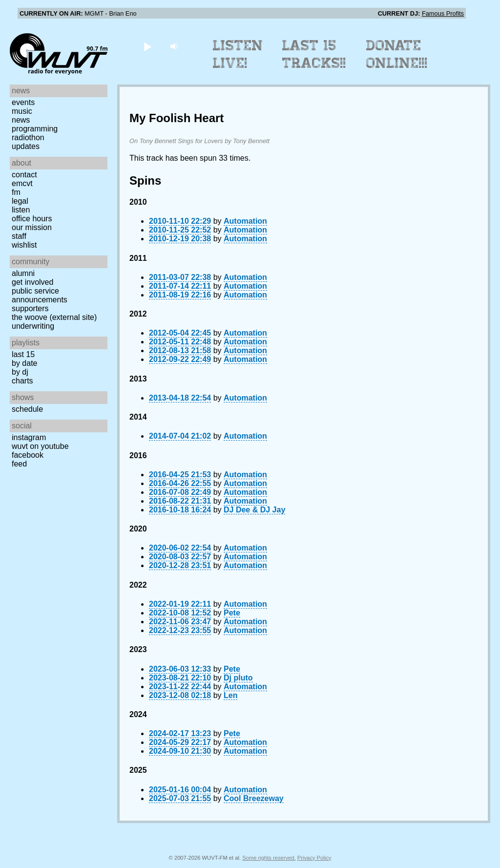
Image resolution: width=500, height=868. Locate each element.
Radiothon (28, 138)
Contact (24, 175)
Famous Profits (443, 13)
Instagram (29, 437)
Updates (26, 146)
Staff (19, 236)
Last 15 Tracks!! (314, 54)
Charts (22, 381)
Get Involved (32, 282)
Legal (20, 201)
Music (22, 111)
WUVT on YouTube (40, 446)
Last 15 (23, 354)
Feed (19, 464)
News (21, 120)
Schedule (27, 409)
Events (23, 102)
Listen (21, 210)
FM (16, 192)
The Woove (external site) (54, 317)
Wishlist (24, 245)
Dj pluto (238, 678)
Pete (232, 613)
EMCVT (22, 183)
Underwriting (33, 326)
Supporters (30, 308)
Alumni (23, 273)
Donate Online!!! (397, 54)
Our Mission (32, 227)
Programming (35, 129)
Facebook (28, 455)
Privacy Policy (314, 858)
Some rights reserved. (269, 858)
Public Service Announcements (40, 295)
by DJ (20, 372)
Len (230, 695)
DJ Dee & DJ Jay (254, 510)
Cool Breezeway (254, 798)
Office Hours (32, 219)
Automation (245, 221)
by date (24, 363)
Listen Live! (238, 54)
